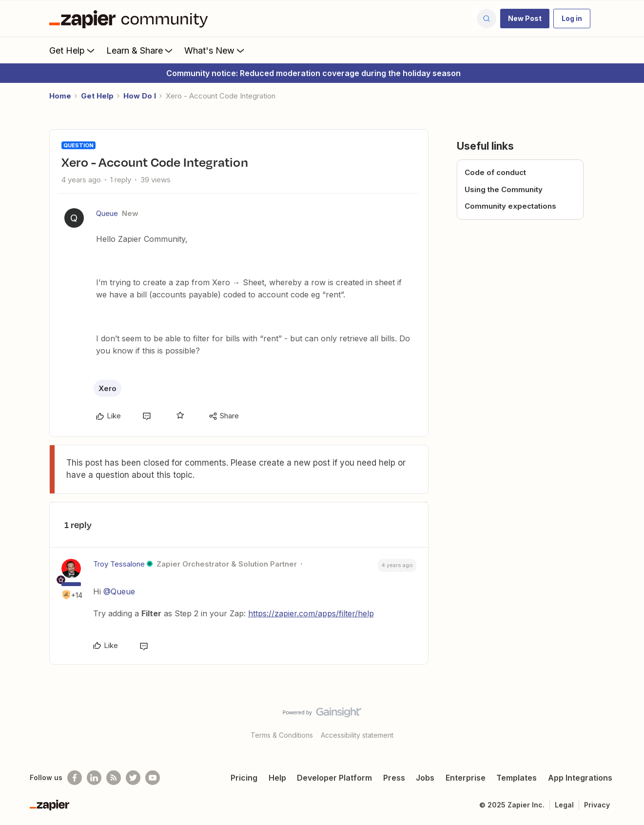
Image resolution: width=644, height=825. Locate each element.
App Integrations (580, 778)
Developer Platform (334, 778)
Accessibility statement (357, 735)
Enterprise (466, 778)
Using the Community (504, 189)
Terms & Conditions (282, 735)
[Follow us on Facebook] (75, 778)
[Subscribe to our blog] (114, 778)
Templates (517, 778)
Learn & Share (140, 50)
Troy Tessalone (119, 564)
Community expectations (510, 206)
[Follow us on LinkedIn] (94, 778)
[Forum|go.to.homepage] (131, 19)
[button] (525, 19)
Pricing (244, 778)
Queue (107, 213)
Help (277, 778)
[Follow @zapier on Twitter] (133, 778)
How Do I (140, 96)
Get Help (73, 50)
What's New (215, 50)
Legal (564, 805)
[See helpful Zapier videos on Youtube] (153, 778)
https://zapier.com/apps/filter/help (311, 613)
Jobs (425, 778)
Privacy (597, 805)
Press (394, 778)
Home (60, 96)
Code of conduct (495, 172)
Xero (107, 388)
